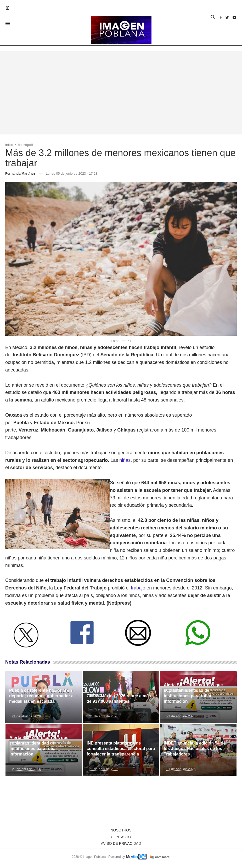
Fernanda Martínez (20, 173)
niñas (125, 460)
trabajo (138, 588)
